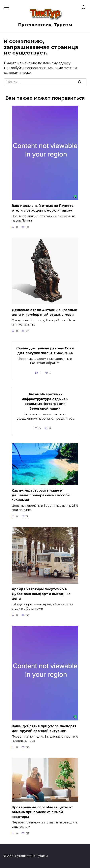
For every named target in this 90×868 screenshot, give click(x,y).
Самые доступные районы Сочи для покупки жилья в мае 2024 (45, 350)
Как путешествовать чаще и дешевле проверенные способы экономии (41, 495)
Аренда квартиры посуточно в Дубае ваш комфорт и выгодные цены (41, 594)
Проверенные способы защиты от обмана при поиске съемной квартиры (42, 812)
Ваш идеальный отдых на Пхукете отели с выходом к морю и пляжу (43, 208)
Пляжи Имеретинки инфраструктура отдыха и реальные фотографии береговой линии (45, 401)
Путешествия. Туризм (45, 25)
